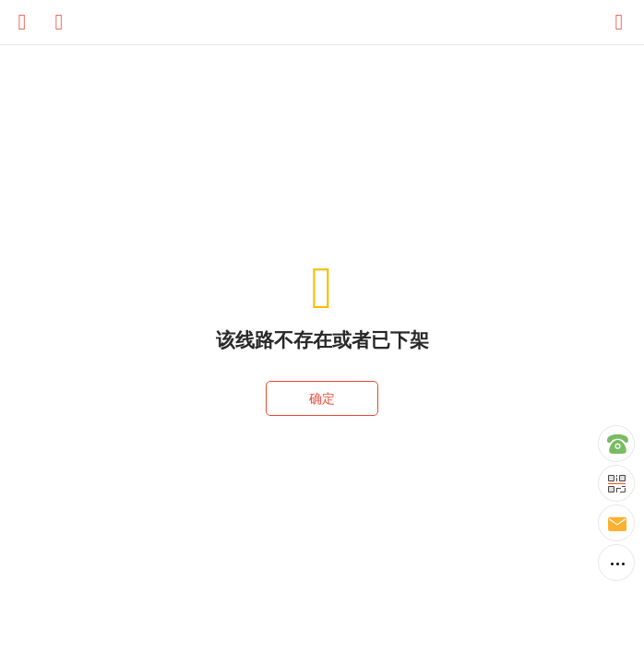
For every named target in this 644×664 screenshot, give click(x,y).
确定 (322, 398)
